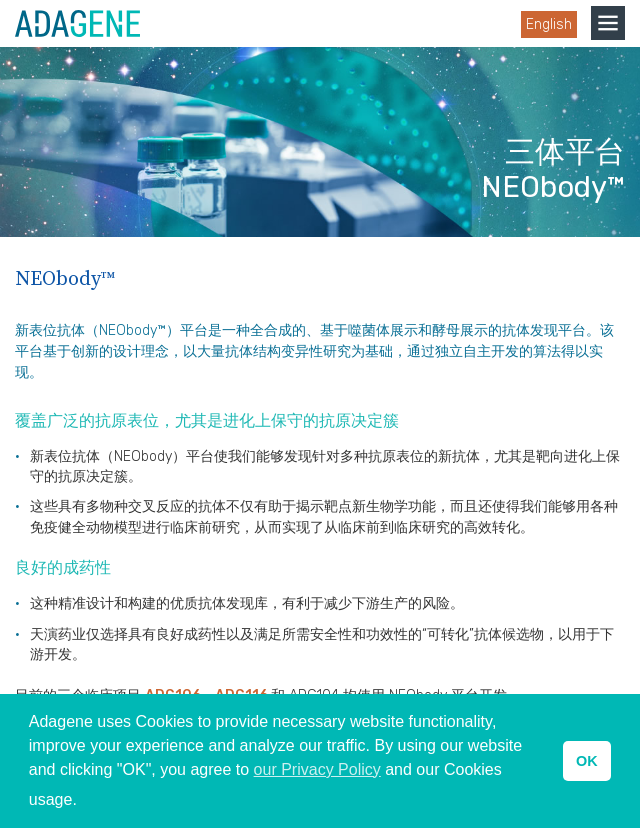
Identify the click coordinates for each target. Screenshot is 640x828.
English (549, 24)
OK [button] (587, 761)
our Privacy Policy (317, 769)
